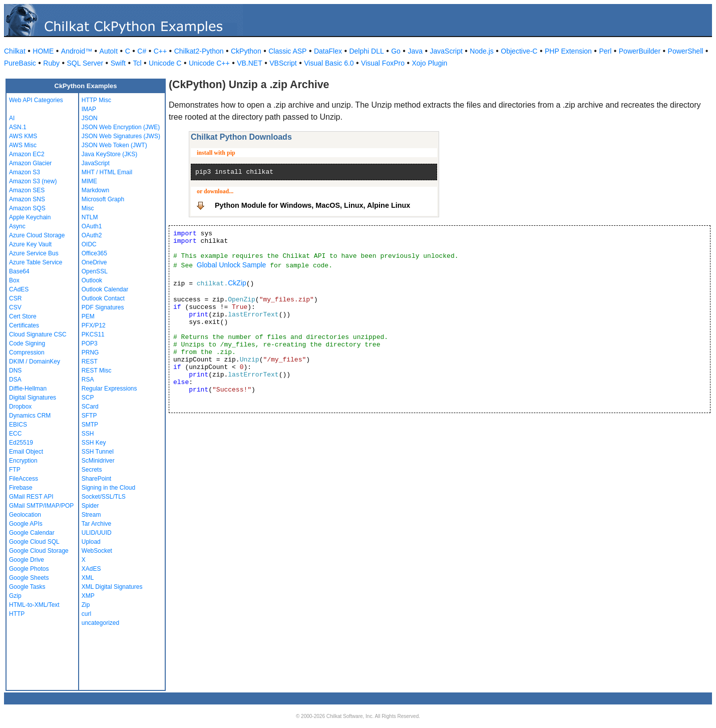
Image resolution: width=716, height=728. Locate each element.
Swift (118, 63)
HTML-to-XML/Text (34, 605)
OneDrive (94, 262)
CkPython (246, 51)
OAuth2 (92, 235)
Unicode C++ (209, 63)
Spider (90, 506)
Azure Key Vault (30, 244)
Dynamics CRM (30, 416)
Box (14, 280)
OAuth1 (92, 226)
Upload (91, 542)
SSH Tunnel (98, 452)
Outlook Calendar (105, 289)
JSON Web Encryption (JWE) (121, 127)
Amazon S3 (25, 172)
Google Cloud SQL (34, 542)
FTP (15, 470)
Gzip (15, 596)
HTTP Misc (96, 100)
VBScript (283, 63)
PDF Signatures (103, 307)
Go (396, 51)
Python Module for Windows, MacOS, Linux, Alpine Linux (312, 205)
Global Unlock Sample (232, 265)
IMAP (89, 109)
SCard (90, 407)
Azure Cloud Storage (37, 235)
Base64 (19, 271)
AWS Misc (23, 145)
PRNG (90, 352)
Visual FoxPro (383, 63)
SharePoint (96, 479)
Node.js (481, 51)
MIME (89, 181)
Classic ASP (287, 51)
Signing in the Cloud (108, 488)
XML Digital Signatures (112, 587)
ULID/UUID (97, 533)
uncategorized (100, 623)
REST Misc (97, 371)
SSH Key (94, 443)
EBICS (18, 425)
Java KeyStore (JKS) (109, 154)
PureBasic (20, 63)
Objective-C (519, 51)
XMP (88, 596)
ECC (15, 434)
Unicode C (165, 63)
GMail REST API (31, 497)
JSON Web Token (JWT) (114, 145)
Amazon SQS (27, 208)
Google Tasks (27, 587)
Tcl (137, 63)
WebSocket (97, 551)
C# (142, 51)
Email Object (26, 452)
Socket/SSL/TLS (104, 497)
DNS (15, 371)
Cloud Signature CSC (38, 334)
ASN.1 (18, 127)
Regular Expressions (109, 389)
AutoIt (109, 51)
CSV (15, 307)
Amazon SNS (27, 199)
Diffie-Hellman (28, 389)
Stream (91, 515)
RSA (88, 380)
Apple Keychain (30, 217)
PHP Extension (568, 51)
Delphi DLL (366, 51)
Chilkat (15, 51)
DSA (15, 380)
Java (415, 51)
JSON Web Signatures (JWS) (121, 136)
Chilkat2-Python (199, 51)
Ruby (51, 63)
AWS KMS (23, 136)
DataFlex (328, 51)
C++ (160, 51)
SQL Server (85, 63)
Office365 (94, 253)
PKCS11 (93, 334)
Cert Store (23, 316)
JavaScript (446, 51)
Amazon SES (27, 190)
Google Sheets (29, 578)
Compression (27, 352)
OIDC (89, 244)
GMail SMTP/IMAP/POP (41, 506)
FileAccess (24, 479)
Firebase (21, 488)
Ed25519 (21, 443)
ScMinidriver (98, 461)
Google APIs (26, 524)
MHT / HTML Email (107, 172)
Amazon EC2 (27, 154)
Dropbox (20, 407)
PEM (88, 316)
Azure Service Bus (34, 253)
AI (12, 118)
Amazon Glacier (30, 163)
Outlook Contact (103, 298)
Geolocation (25, 515)
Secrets (92, 470)
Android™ (77, 51)
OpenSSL (95, 271)
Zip (86, 605)
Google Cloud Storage (39, 551)
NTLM (90, 217)
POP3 (90, 343)
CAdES (19, 289)
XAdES (91, 569)
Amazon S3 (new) (33, 181)
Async (17, 226)
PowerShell (686, 51)
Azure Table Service (36, 262)
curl (86, 614)
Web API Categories (36, 100)
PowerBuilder (640, 51)
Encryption (23, 461)
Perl (605, 51)
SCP (88, 398)
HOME (43, 51)
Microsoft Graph (103, 199)
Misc (88, 208)
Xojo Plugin (430, 63)
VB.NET (250, 63)
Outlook (92, 280)
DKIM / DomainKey (35, 361)
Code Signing (27, 343)
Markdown (95, 190)
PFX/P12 (94, 325)
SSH (88, 434)
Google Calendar (32, 533)
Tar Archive (96, 524)
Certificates (24, 325)
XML (88, 578)
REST (90, 361)
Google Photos (29, 569)
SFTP (89, 416)
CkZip (237, 283)
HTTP (17, 614)
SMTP (90, 425)
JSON (90, 118)
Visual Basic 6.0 (329, 63)
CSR (15, 298)
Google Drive (27, 560)
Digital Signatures (33, 398)
